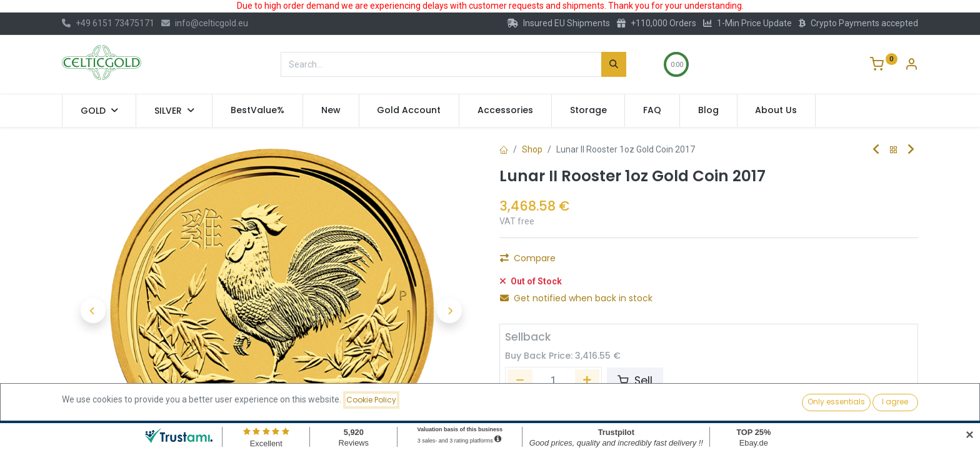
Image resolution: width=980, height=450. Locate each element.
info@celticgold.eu (205, 23)
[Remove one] (520, 381)
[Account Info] (911, 66)
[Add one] (587, 381)
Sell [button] (635, 381)
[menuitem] (257, 111)
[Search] (614, 64)
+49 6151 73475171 (108, 23)
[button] (93, 311)
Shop (532, 149)
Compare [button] (528, 258)
